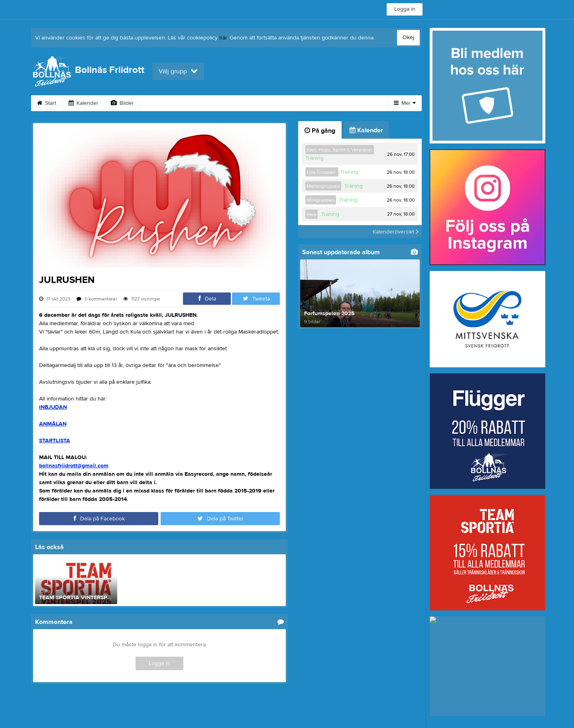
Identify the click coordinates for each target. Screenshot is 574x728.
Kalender (84, 103)
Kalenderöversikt (396, 232)
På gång (320, 131)
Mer (405, 103)
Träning (315, 158)
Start (47, 103)
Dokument (290, 103)
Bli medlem (336, 103)
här (223, 38)
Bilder (122, 103)
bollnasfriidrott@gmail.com (74, 466)
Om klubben (165, 103)
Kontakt (248, 103)
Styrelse (210, 103)
